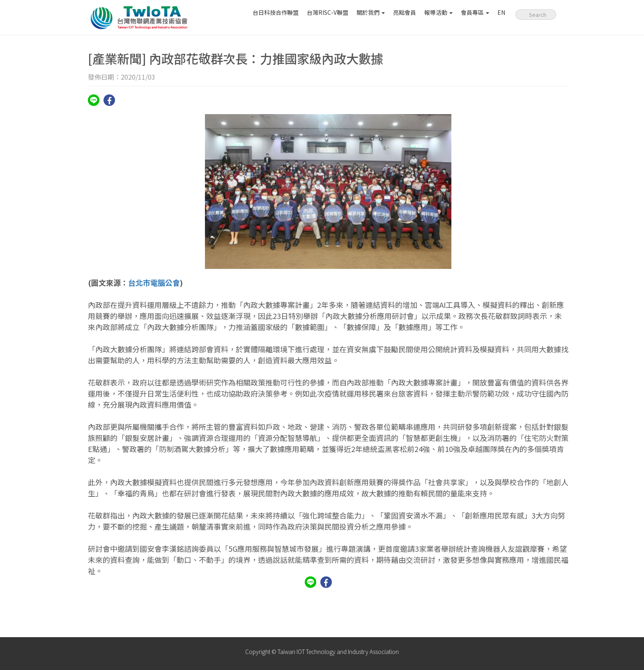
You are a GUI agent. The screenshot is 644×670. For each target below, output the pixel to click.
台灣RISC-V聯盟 (328, 12)
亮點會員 (405, 12)
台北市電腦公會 (154, 282)
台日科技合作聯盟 (276, 12)
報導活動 (438, 12)
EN (501, 12)
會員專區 (475, 12)
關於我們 (371, 12)
